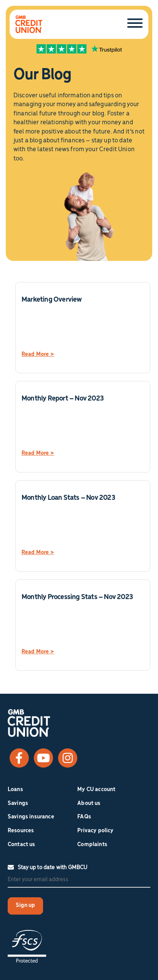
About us (89, 803)
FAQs (84, 817)
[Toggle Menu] (135, 23)
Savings (18, 803)
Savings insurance (31, 817)
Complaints (92, 845)
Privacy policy (95, 831)
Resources (21, 831)
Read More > (38, 354)
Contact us (22, 845)
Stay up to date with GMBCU (47, 868)
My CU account (96, 790)
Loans (15, 790)
